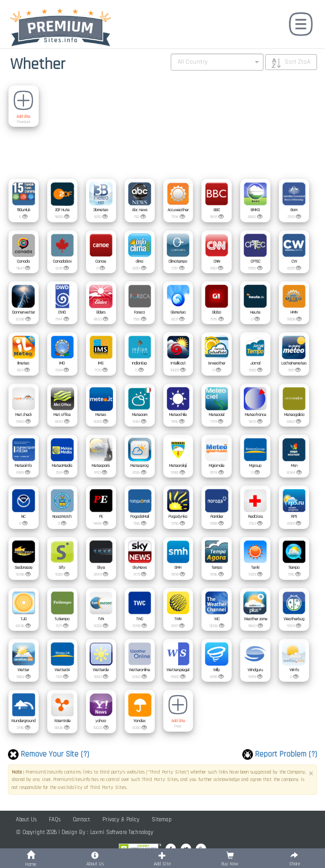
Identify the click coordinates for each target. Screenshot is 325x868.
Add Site (23, 117)
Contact (81, 820)
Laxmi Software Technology (122, 832)
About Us (26, 820)
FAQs (55, 820)
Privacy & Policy (121, 820)
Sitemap (161, 820)
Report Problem (280, 754)
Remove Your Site (49, 754)
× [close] (311, 774)
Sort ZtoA (297, 62)
